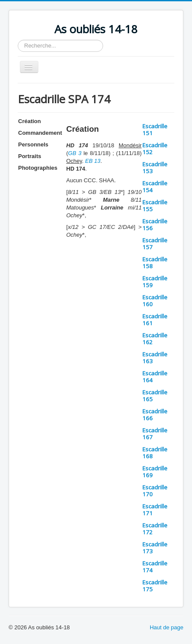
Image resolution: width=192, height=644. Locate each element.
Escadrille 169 (155, 472)
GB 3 (75, 153)
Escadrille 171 (155, 510)
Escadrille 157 (155, 244)
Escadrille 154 (155, 187)
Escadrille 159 (155, 282)
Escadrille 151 (155, 130)
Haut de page (167, 627)
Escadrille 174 (155, 567)
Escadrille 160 (155, 301)
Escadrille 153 (155, 168)
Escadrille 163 (155, 358)
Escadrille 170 (155, 491)
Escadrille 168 (155, 453)
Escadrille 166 (155, 415)
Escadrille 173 (155, 548)
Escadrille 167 (155, 434)
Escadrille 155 (155, 206)
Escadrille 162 (155, 339)
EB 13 (93, 161)
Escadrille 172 (155, 529)
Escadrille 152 (155, 149)
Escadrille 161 (155, 320)
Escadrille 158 (155, 263)
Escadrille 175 (155, 586)
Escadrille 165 (155, 396)
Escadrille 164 (155, 377)
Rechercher (18, 40)
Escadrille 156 (155, 225)
